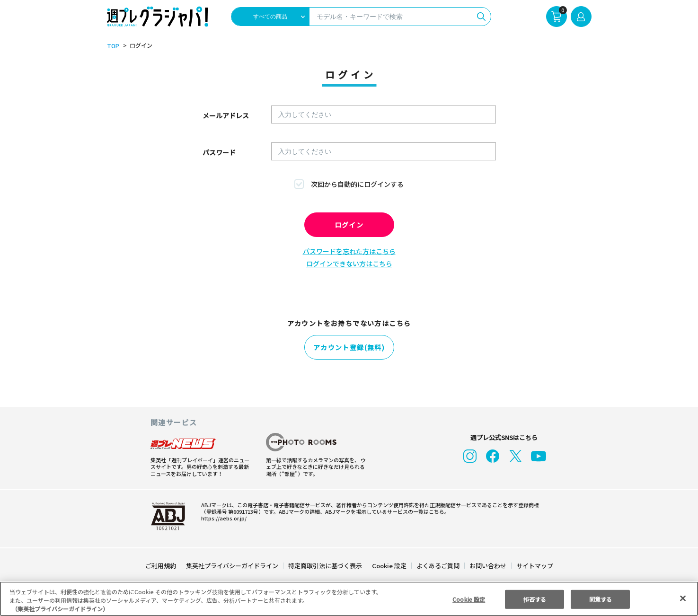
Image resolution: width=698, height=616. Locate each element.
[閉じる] (683, 598)
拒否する (535, 599)
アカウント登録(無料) (349, 347)
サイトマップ (534, 566)
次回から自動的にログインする (357, 184)
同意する (601, 599)
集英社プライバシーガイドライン (233, 566)
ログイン (349, 225)
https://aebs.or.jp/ (222, 518)
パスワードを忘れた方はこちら (349, 251)
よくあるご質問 (437, 566)
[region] (349, 599)
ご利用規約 (161, 566)
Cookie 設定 (389, 566)
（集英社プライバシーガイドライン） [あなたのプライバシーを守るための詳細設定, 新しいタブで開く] (60, 609)
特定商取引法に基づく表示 (325, 566)
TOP (112, 46)
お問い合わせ (487, 566)
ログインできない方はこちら (349, 264)
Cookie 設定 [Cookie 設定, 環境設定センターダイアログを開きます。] (469, 599)
